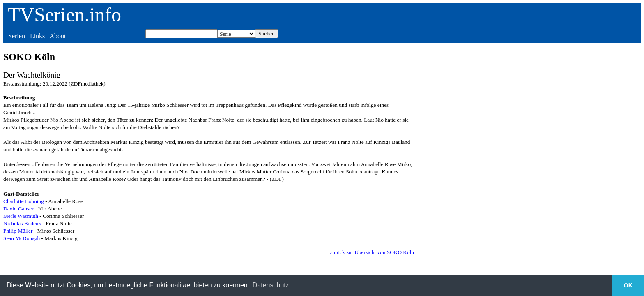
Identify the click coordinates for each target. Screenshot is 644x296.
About (57, 36)
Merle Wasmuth (21, 216)
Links (37, 36)
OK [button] (628, 285)
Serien (17, 36)
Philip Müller (18, 231)
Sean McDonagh (22, 238)
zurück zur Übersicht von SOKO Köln (372, 252)
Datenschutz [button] (271, 285)
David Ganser (18, 209)
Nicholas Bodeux (22, 223)
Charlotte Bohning (24, 201)
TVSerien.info (64, 15)
